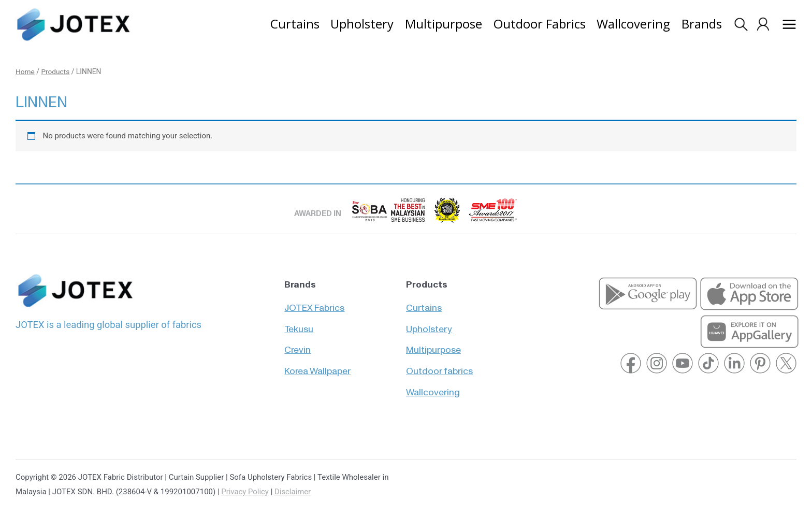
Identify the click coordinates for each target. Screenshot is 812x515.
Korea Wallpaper (317, 367)
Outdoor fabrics (439, 367)
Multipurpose (433, 345)
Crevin (298, 345)
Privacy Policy (245, 492)
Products (56, 72)
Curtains (424, 303)
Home (25, 72)
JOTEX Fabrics (314, 303)
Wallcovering (433, 388)
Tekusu (299, 324)
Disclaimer (293, 492)
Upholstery (429, 324)
